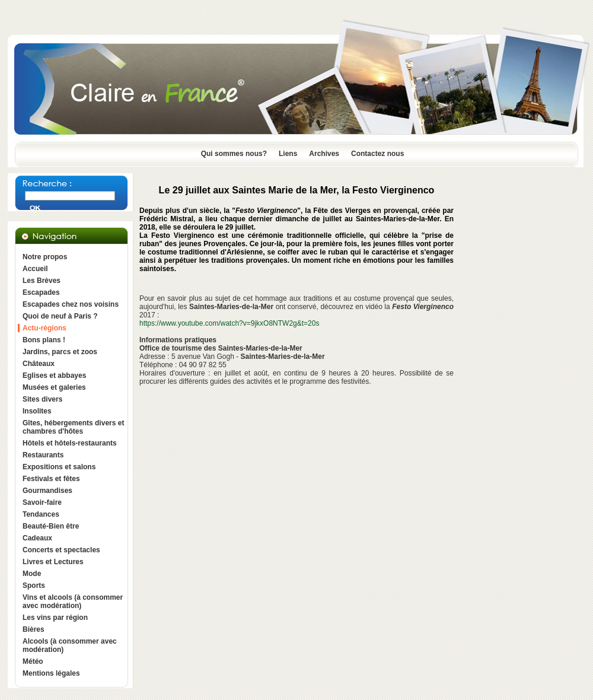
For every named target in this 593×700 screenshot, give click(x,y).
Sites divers (42, 399)
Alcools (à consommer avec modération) (70, 645)
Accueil (35, 269)
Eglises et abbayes (54, 376)
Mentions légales (51, 673)
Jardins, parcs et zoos (60, 352)
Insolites (37, 411)
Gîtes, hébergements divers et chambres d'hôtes (73, 427)
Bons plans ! (44, 340)
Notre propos (45, 257)
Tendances (41, 514)
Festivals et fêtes (51, 479)
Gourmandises (47, 491)
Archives (324, 154)
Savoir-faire (42, 502)
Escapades (41, 292)
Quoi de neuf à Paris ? (60, 316)
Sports (34, 586)
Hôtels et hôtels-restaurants (70, 443)
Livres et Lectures (53, 562)
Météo (33, 661)
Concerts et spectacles (61, 550)
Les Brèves (42, 281)
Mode (32, 574)
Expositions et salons (59, 467)
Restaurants (43, 455)
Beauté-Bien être (51, 526)
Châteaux (39, 364)
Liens (288, 154)
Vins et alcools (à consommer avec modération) (73, 602)
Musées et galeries (54, 387)
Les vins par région (55, 618)
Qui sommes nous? (234, 154)
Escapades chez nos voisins (71, 304)
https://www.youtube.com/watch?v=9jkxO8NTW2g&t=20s (229, 323)
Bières (34, 629)
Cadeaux (37, 538)
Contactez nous (377, 154)
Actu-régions (44, 328)
